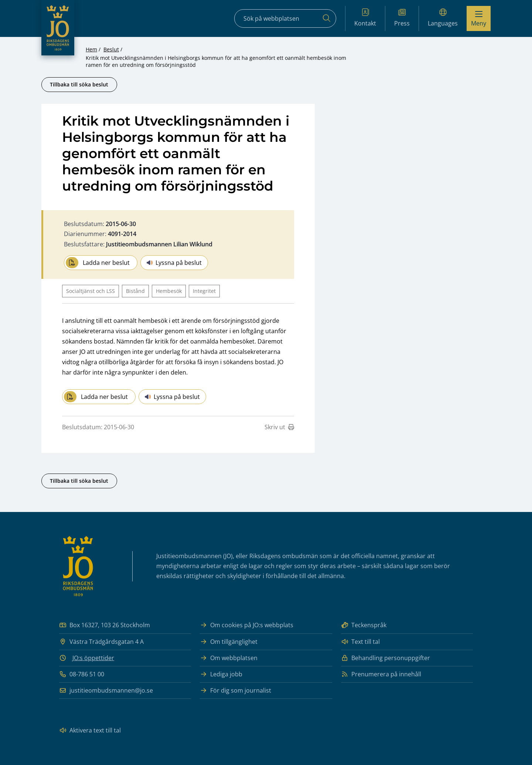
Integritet (204, 291)
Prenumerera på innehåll (381, 674)
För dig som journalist (236, 691)
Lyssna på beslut (174, 263)
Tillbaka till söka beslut (79, 84)
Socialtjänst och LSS (91, 291)
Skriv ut (279, 427)
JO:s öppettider (93, 658)
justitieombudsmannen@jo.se (106, 691)
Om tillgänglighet (229, 642)
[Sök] (327, 18)
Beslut (111, 49)
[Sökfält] (285, 18)
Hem (91, 49)
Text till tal (360, 642)
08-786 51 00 (82, 674)
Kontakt (365, 18)
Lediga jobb (221, 674)
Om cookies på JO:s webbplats (247, 625)
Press (402, 18)
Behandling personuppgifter (386, 658)
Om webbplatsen (229, 658)
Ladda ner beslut (98, 263)
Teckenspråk (364, 625)
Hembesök (169, 291)
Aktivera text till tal (90, 730)
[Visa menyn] (479, 18)
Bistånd (135, 291)
